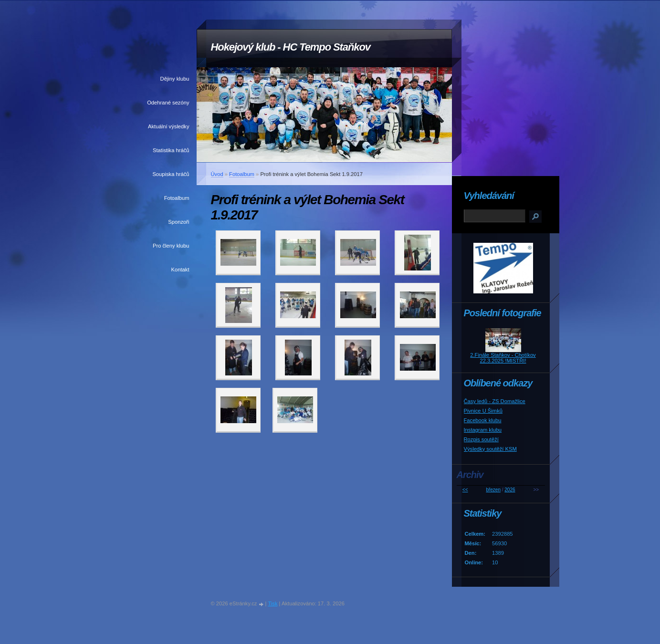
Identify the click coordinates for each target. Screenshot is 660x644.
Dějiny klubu (175, 79)
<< (465, 490)
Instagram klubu (483, 430)
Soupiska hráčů (171, 174)
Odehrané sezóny (168, 103)
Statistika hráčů (171, 150)
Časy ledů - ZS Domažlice (495, 401)
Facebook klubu (483, 420)
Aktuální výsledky (168, 126)
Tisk (272, 603)
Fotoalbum (177, 198)
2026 (510, 490)
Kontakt (180, 270)
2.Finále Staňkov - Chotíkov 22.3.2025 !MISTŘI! (503, 358)
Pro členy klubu (171, 246)
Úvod (217, 174)
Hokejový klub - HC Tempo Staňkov (291, 47)
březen (493, 490)
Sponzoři (178, 222)
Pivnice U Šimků (483, 411)
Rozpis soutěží (481, 439)
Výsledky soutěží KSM (490, 449)
